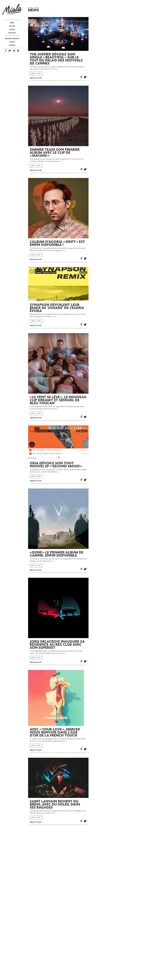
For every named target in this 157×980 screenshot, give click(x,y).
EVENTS (12, 29)
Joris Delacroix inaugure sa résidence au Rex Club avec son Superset (57, 645)
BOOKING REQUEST (12, 38)
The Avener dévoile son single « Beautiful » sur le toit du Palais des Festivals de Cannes (56, 59)
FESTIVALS (12, 33)
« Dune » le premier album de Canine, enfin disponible (57, 554)
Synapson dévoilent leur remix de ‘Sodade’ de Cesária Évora (57, 308)
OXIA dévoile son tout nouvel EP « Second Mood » (56, 465)
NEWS (12, 23)
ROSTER (12, 26)
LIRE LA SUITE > (36, 74)
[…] (57, 69)
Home (30, 8)
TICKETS (12, 42)
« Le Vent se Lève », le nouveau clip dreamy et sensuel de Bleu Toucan (58, 400)
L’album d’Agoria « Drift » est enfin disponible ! (57, 244)
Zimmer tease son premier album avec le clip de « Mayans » (55, 153)
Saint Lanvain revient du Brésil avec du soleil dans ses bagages (55, 805)
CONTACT (12, 45)
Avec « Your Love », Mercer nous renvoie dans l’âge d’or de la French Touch (55, 733)
